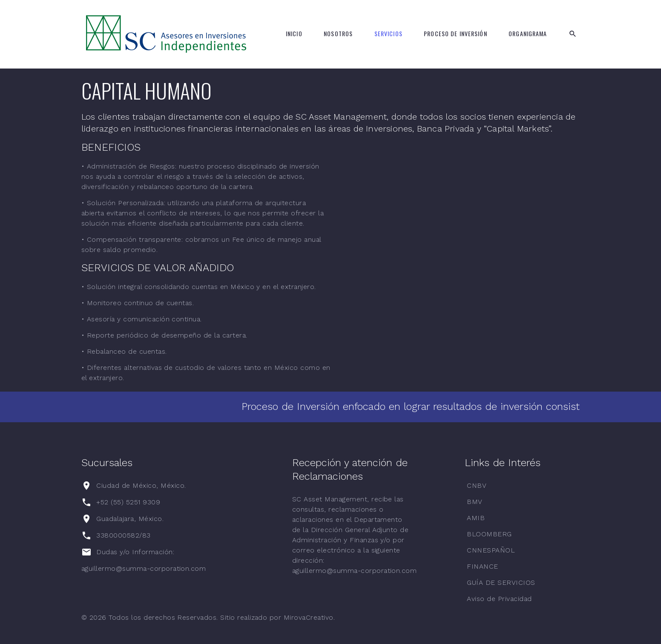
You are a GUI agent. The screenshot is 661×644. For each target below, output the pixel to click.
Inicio (294, 34)
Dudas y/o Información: (136, 552)
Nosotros (338, 34)
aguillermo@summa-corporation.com (144, 568)
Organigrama (528, 34)
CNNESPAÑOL (491, 550)
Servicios (388, 34)
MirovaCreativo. (309, 617)
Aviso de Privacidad (499, 599)
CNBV (477, 485)
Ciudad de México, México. (141, 485)
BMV (474, 502)
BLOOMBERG (489, 534)
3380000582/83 (123, 535)
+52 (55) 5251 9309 (128, 502)
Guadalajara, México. (130, 519)
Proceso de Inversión (455, 34)
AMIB (476, 518)
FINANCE (482, 566)
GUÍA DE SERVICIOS (501, 582)
